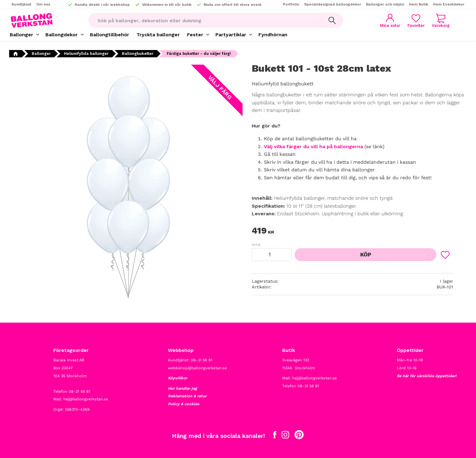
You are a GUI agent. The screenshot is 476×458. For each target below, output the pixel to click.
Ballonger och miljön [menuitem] (385, 4)
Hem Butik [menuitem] (419, 4)
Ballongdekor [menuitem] (62, 35)
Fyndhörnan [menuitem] (273, 35)
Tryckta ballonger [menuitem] (158, 35)
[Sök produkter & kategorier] (205, 20)
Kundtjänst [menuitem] (21, 4)
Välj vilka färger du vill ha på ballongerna (313, 147)
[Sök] (332, 20)
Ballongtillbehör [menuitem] (110, 35)
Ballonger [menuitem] (21, 35)
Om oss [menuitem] (43, 4)
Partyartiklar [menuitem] (231, 35)
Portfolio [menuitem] (291, 4)
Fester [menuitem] (195, 35)
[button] (416, 21)
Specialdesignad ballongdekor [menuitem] (333, 4)
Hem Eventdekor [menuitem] (449, 4)
